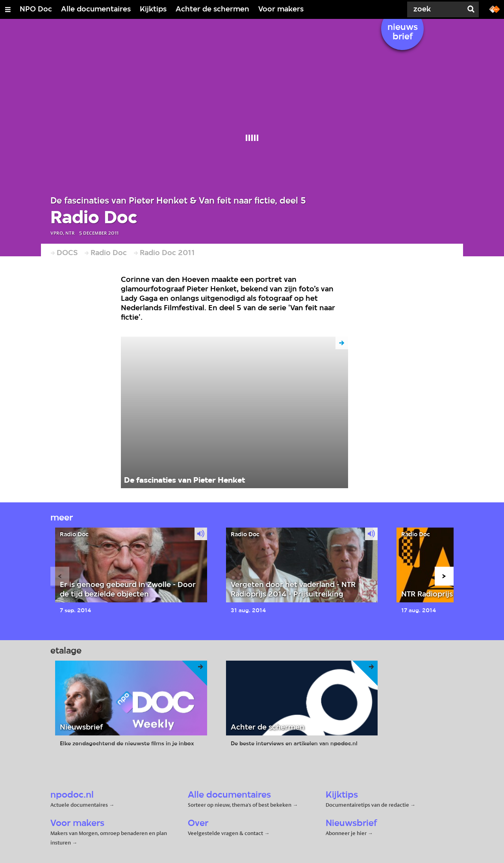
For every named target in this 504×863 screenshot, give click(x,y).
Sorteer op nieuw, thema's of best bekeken (240, 805)
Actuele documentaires (79, 805)
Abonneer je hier (347, 833)
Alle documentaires (96, 9)
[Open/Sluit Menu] (8, 9)
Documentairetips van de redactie (367, 805)
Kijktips (153, 9)
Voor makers (281, 9)
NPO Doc (36, 9)
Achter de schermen (212, 9)
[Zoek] (433, 9)
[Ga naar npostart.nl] (495, 9)
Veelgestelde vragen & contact (225, 833)
